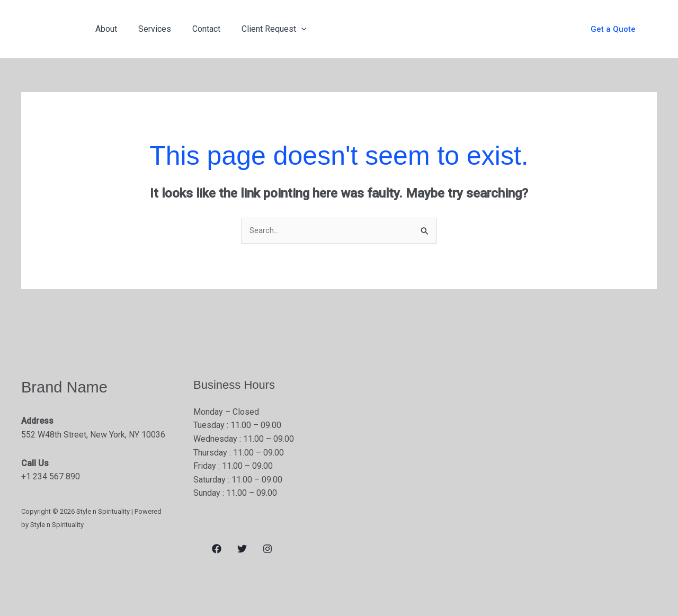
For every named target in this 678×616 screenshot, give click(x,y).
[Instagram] (267, 550)
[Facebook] (217, 550)
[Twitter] (242, 550)
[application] (287, 29)
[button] (613, 29)
